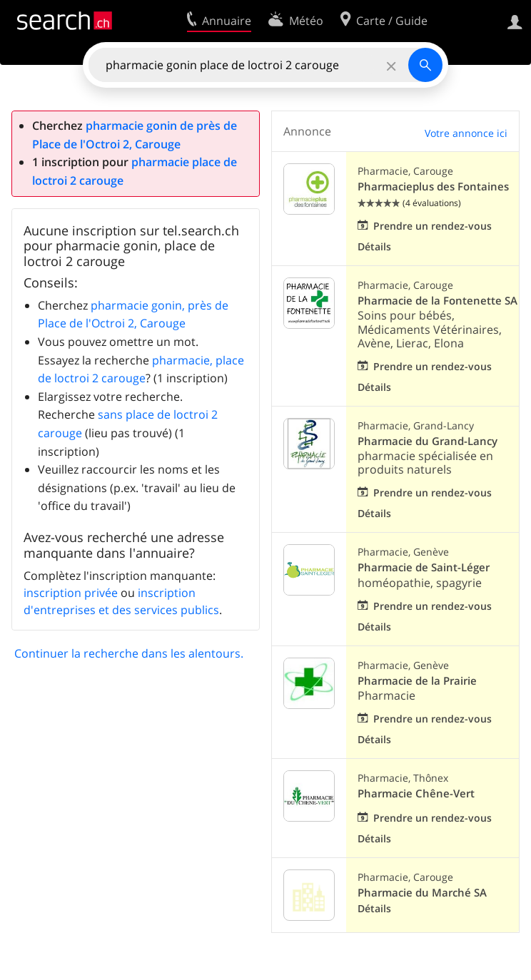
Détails (374, 246)
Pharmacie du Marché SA (422, 893)
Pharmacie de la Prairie (417, 681)
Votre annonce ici (466, 133)
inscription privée (71, 593)
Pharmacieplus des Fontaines (433, 187)
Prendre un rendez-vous (433, 226)
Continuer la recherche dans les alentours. (129, 653)
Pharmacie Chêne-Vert (416, 793)
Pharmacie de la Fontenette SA (438, 301)
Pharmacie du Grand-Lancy (428, 441)
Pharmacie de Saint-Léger (424, 567)
